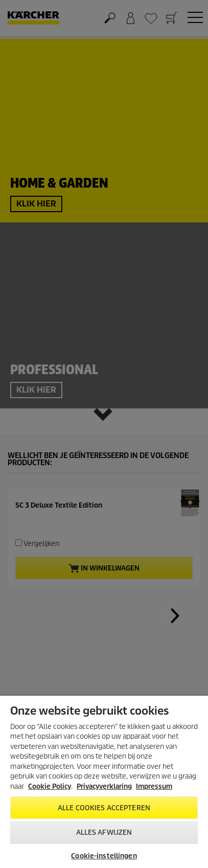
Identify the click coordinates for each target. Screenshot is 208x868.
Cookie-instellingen (104, 856)
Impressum (154, 786)
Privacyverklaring (104, 786)
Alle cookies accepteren (104, 808)
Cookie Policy (50, 786)
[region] (104, 782)
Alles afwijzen (104, 832)
